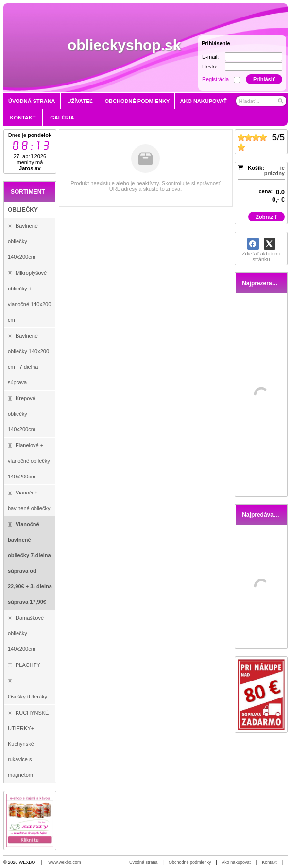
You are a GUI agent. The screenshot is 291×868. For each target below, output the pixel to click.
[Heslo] (254, 67)
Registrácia (215, 79)
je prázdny (274, 170)
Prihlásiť (264, 79)
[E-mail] (254, 57)
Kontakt (269, 862)
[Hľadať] (280, 101)
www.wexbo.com (65, 862)
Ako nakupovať (236, 862)
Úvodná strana (144, 862)
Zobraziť (266, 217)
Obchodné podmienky (190, 862)
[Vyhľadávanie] (261, 101)
